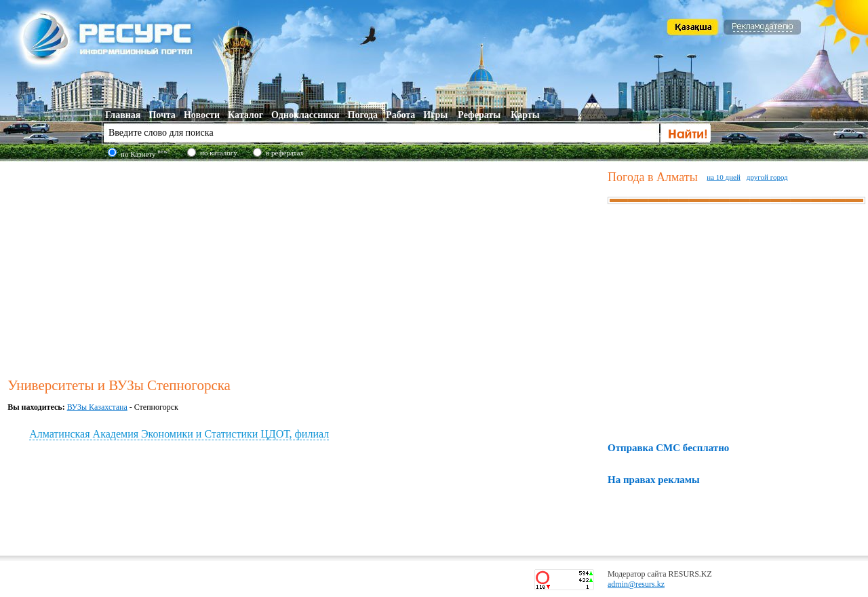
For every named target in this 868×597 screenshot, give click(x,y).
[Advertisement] (305, 267)
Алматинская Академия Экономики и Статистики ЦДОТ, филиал (179, 434)
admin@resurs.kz (636, 584)
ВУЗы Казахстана (97, 407)
